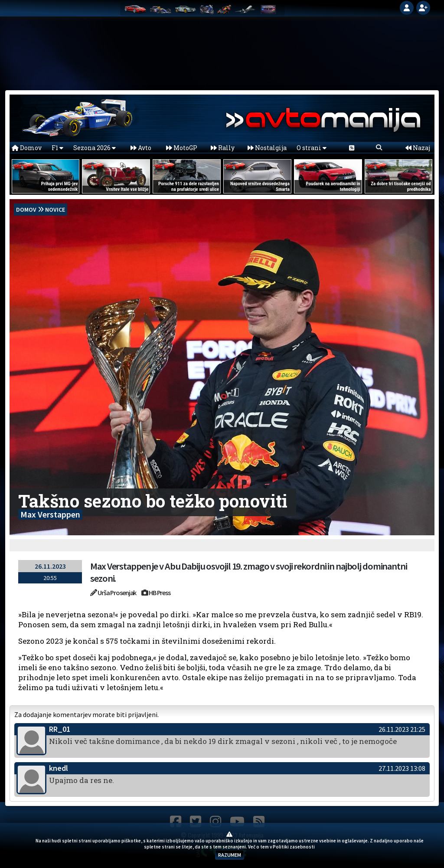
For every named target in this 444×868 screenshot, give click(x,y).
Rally (223, 148)
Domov (27, 148)
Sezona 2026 (95, 148)
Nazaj (418, 148)
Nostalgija (267, 148)
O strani (312, 148)
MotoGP (182, 148)
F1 (57, 148)
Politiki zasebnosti (294, 847)
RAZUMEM (230, 855)
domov (26, 210)
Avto (141, 148)
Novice (55, 210)
